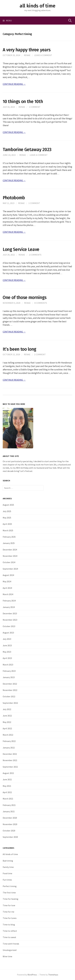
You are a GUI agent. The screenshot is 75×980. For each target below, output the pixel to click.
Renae (27, 55)
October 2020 (9, 831)
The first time (9, 893)
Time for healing (11, 899)
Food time (7, 873)
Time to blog (9, 925)
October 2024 (9, 562)
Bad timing (8, 861)
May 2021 (7, 786)
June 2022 (7, 716)
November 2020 (10, 824)
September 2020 (10, 837)
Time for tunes (10, 918)
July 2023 (7, 639)
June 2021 (7, 779)
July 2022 (7, 709)
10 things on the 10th (23, 102)
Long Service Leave (21, 249)
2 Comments (35, 255)
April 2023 (7, 658)
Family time (8, 867)
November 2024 (10, 556)
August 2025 (8, 505)
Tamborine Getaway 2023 (27, 150)
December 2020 (10, 818)
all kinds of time (37, 6)
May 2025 (7, 518)
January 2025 (9, 543)
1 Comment (35, 107)
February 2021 (9, 805)
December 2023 (10, 613)
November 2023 (10, 620)
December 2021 (10, 754)
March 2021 (8, 799)
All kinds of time (10, 854)
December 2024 (10, 550)
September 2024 (10, 569)
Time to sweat (9, 937)
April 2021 (7, 792)
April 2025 (7, 524)
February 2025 (9, 537)
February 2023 (9, 671)
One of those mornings (25, 298)
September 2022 (10, 703)
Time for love (9, 905)
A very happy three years (27, 50)
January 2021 (9, 811)
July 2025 (7, 511)
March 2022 (8, 735)
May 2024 (7, 581)
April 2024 (7, 588)
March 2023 (8, 665)
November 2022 (10, 690)
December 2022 (10, 684)
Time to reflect (10, 931)
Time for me (8, 912)
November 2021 (10, 760)
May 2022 (7, 722)
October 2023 (9, 626)
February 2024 (9, 601)
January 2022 (9, 748)
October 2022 (9, 696)
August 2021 (8, 773)
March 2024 (8, 594)
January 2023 (9, 677)
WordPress (32, 975)
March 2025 (8, 530)
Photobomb (14, 198)
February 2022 (9, 741)
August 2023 (8, 633)
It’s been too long (19, 349)
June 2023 (7, 645)
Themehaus (53, 975)
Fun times (7, 880)
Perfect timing (10, 886)
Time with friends (11, 944)
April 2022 (7, 728)
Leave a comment (43, 55)
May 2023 (7, 652)
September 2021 (10, 767)
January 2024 (9, 607)
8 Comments (41, 303)
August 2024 (8, 575)
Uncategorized (10, 950)
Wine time (7, 956)
